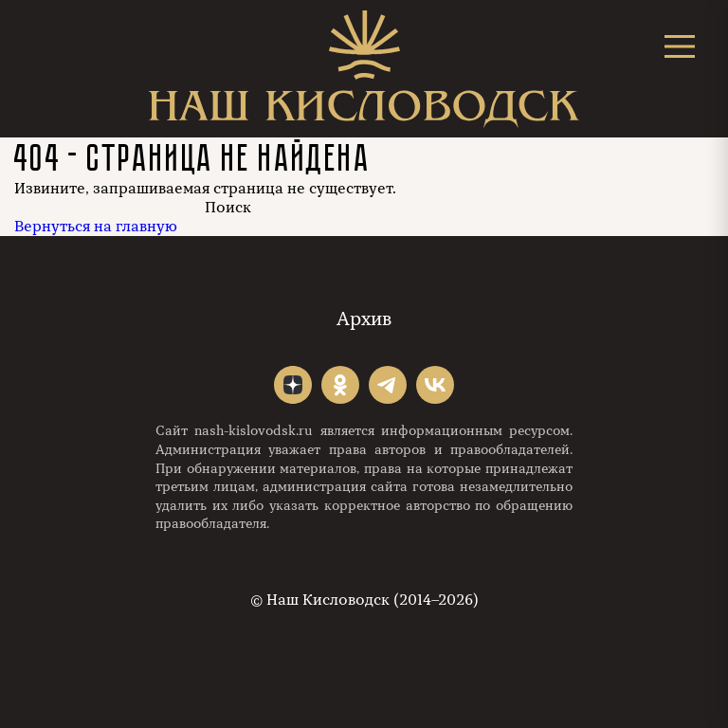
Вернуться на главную (96, 227)
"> (293, 385)
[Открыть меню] (680, 46)
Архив (364, 319)
